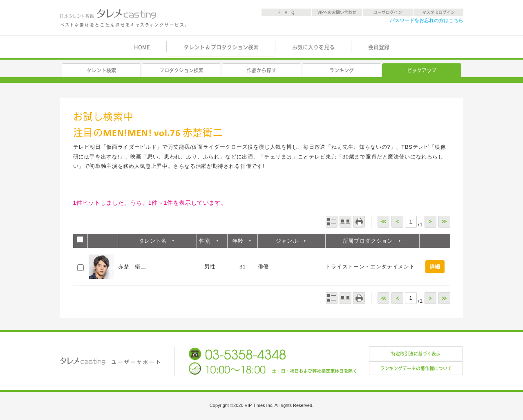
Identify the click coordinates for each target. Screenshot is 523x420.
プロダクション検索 (181, 70)
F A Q (286, 12)
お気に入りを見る (313, 47)
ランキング (342, 70)
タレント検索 (101, 70)
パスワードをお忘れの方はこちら (427, 20)
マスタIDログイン (438, 12)
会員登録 (379, 47)
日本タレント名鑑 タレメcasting (124, 18)
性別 (205, 241)
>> (444, 222)
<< (383, 222)
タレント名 (153, 241)
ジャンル (287, 241)
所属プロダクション (368, 241)
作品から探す (261, 70)
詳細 (435, 267)
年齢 (238, 241)
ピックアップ (422, 70)
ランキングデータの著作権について (416, 368)
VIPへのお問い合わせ (337, 12)
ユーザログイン (388, 12)
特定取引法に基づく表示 (416, 354)
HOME (142, 47)
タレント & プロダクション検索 (221, 47)
